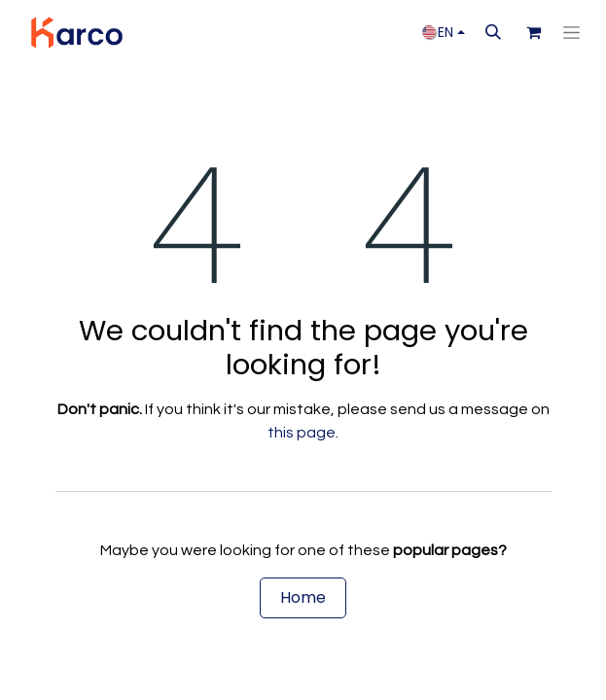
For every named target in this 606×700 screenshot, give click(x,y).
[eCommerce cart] (533, 32)
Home (303, 597)
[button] (493, 32)
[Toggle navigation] (571, 33)
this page (302, 433)
